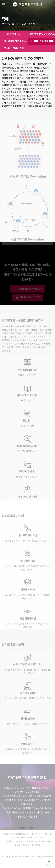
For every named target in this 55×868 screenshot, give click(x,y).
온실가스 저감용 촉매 (14, 48)
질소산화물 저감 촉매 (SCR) (14, 42)
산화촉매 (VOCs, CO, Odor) (41, 34)
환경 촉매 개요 (14, 34)
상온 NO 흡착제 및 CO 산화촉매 (41, 42)
